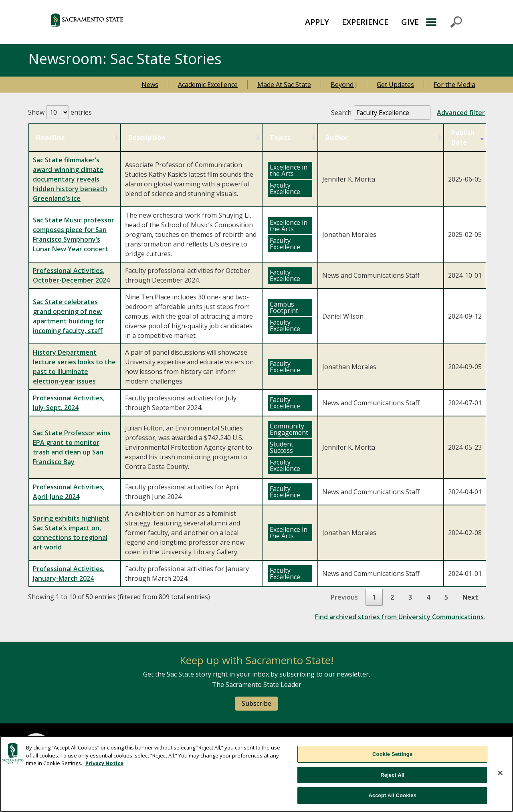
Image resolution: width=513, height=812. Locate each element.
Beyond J (344, 85)
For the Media (454, 85)
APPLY (317, 22)
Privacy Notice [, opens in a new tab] (104, 763)
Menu (444, 22)
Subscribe (256, 703)
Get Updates (395, 85)
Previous (344, 597)
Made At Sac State (284, 85)
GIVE (410, 22)
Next (470, 597)
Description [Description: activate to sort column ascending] (147, 137)
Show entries (60, 112)
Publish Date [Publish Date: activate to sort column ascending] (463, 137)
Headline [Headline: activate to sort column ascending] (50, 137)
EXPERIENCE (365, 22)
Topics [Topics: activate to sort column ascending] (280, 137)
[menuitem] (317, 22)
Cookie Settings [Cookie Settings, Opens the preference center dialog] (392, 754)
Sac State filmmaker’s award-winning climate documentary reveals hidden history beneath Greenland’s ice (70, 179)
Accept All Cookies (392, 795)
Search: (408, 113)
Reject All (392, 775)
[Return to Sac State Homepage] (123, 22)
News (150, 85)
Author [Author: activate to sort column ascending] (337, 137)
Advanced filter (461, 113)
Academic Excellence (208, 85)
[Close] (500, 773)
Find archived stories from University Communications (399, 617)
